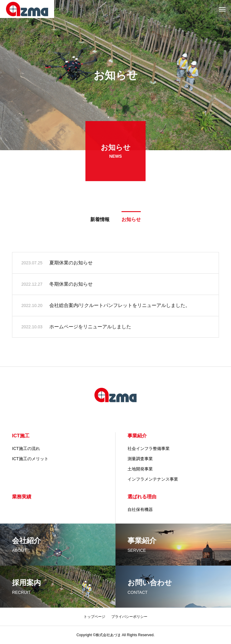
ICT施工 (21, 436)
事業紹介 (137, 436)
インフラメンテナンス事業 (153, 479)
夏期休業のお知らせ (71, 264)
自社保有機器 (140, 509)
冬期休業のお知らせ (71, 285)
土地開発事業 (140, 469)
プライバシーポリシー (129, 617)
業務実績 (22, 497)
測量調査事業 (140, 459)
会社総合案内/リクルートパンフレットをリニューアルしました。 (120, 306)
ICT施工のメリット (30, 459)
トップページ (94, 617)
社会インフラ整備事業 (149, 448)
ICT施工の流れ (26, 448)
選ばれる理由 (142, 497)
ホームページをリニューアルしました (90, 328)
